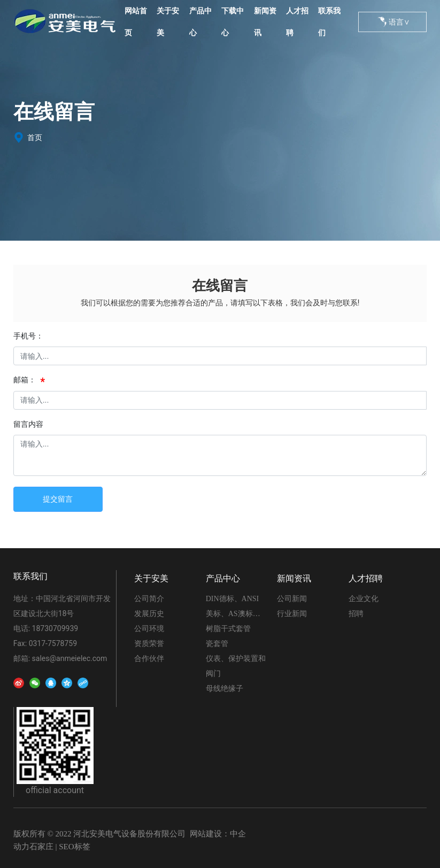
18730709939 (55, 628)
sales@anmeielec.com (70, 658)
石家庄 (41, 847)
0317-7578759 (53, 643)
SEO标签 (74, 847)
